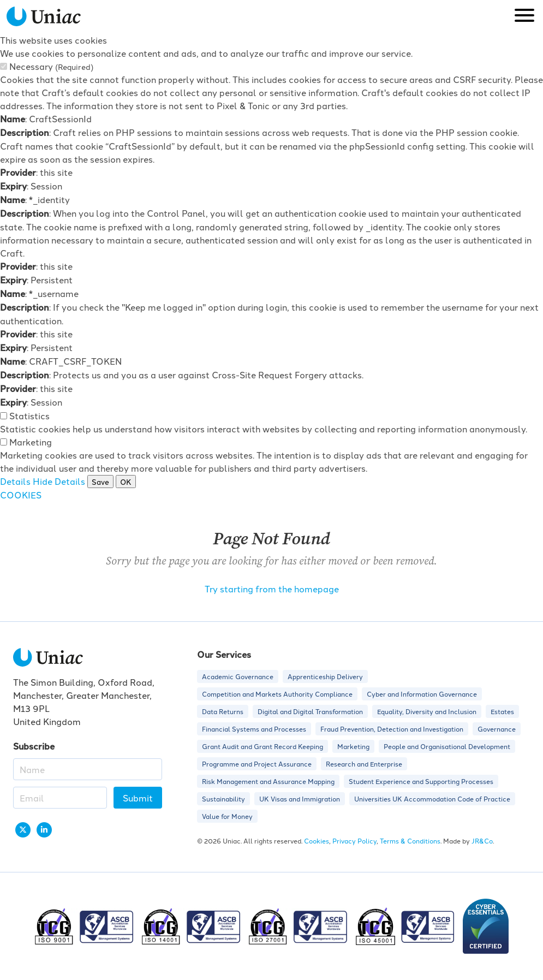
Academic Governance (238, 676)
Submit (138, 798)
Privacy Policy (354, 841)
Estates (502, 711)
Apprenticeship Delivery (325, 676)
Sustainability (223, 798)
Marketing (31, 442)
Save (100, 482)
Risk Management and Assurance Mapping (268, 781)
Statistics (29, 415)
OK (126, 482)
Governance (497, 729)
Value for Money (227, 816)
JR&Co (482, 841)
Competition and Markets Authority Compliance (277, 694)
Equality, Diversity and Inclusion (427, 711)
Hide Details (59, 481)
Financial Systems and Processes (254, 729)
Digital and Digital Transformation (310, 711)
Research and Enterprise (364, 764)
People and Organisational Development (447, 746)
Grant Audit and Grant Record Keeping (262, 746)
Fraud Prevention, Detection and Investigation (392, 729)
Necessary (51, 66)
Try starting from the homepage (272, 589)
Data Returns (223, 711)
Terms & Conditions (410, 841)
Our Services (224, 654)
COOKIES (21, 495)
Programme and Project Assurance (257, 764)
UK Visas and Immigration (300, 798)
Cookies (317, 841)
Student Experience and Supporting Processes (421, 781)
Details (15, 481)
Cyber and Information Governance (422, 694)
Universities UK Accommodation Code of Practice (432, 798)
